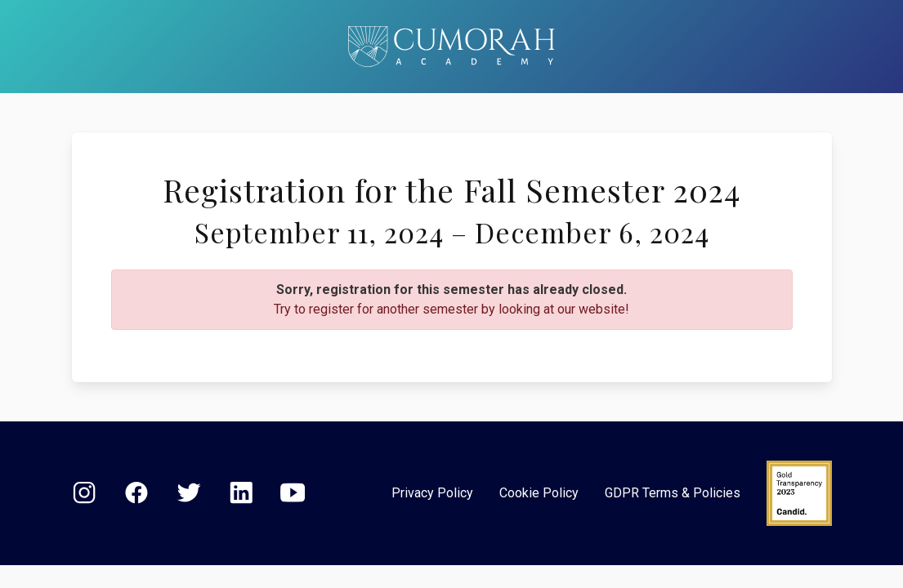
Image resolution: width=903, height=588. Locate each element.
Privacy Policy (432, 493)
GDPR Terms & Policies (673, 493)
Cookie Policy (539, 493)
